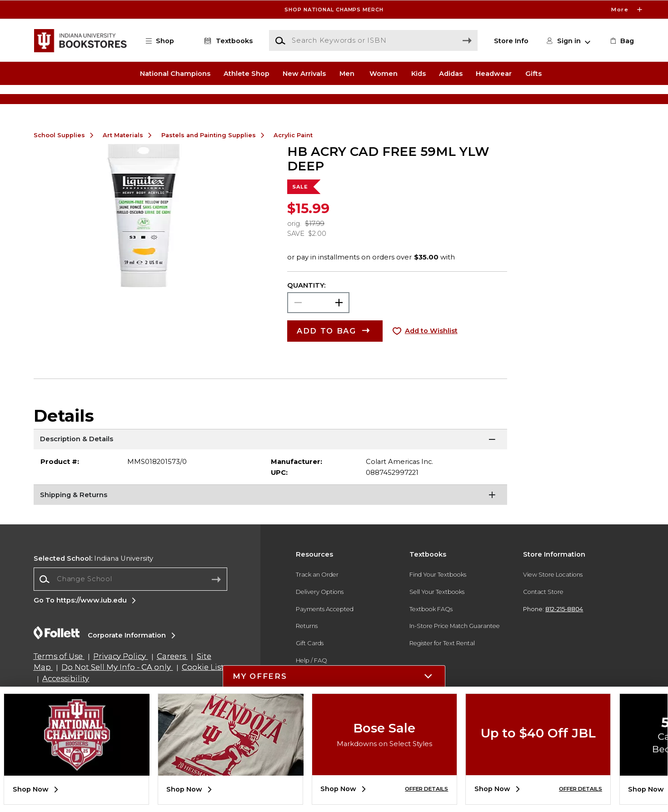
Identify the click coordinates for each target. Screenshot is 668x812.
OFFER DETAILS (426, 789)
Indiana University (93, 587)
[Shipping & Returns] (271, 525)
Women (384, 73)
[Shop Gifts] (552, 100)
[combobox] (130, 608)
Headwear (494, 73)
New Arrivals (304, 73)
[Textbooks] (227, 41)
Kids (419, 73)
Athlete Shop (247, 73)
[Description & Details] (271, 469)
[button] (164, 41)
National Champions (175, 73)
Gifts (533, 73)
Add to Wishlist (431, 360)
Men (347, 73)
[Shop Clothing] (116, 100)
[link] (621, 41)
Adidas (451, 73)
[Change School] (130, 608)
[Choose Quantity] (319, 332)
